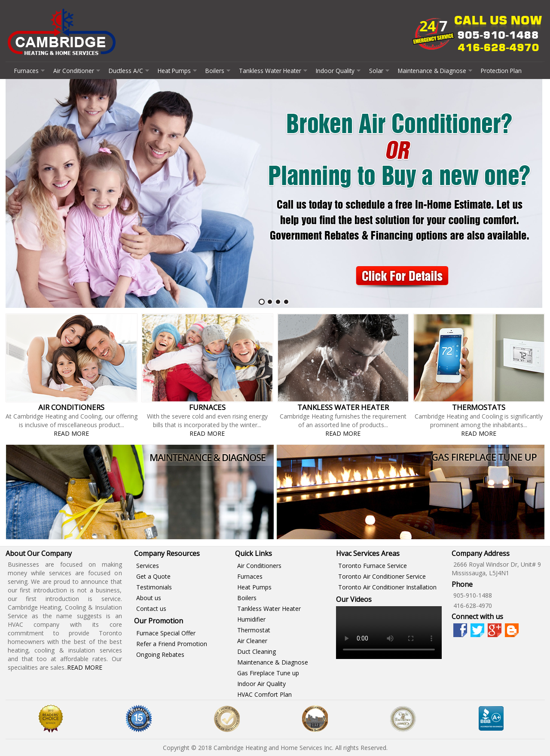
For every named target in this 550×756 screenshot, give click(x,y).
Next (534, 194)
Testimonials (154, 587)
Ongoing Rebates (160, 654)
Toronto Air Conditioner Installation (387, 587)
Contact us (151, 609)
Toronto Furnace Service (373, 566)
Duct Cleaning (257, 651)
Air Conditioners (259, 566)
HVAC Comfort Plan (264, 694)
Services (148, 566)
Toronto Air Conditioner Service (382, 576)
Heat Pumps (174, 71)
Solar (376, 71)
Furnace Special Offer (166, 633)
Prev (17, 194)
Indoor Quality (335, 71)
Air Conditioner (74, 71)
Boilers (215, 71)
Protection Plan (501, 71)
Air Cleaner (252, 641)
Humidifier (251, 619)
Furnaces (26, 71)
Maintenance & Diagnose (432, 71)
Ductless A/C (126, 71)
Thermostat (254, 630)
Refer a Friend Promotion (172, 644)
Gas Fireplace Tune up (268, 673)
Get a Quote (153, 576)
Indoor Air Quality (261, 684)
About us (149, 598)
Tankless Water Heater (270, 71)
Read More (71, 433)
